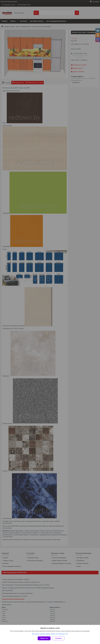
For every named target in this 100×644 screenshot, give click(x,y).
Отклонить (59, 638)
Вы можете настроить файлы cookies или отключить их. (49, 634)
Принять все (44, 638)
